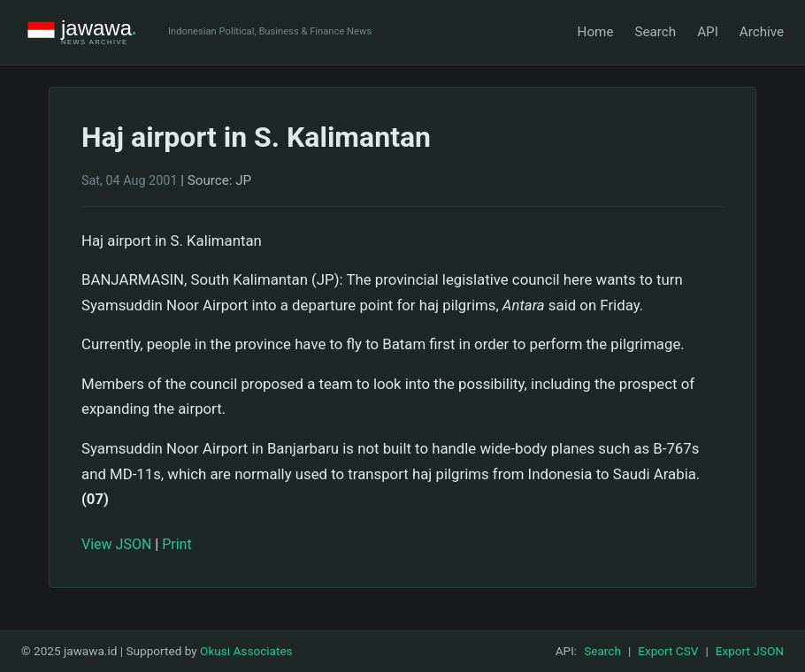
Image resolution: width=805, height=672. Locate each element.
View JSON (116, 544)
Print (176, 544)
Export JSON (750, 651)
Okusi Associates (246, 651)
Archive (762, 32)
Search (655, 32)
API (708, 32)
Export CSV (668, 651)
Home (596, 32)
